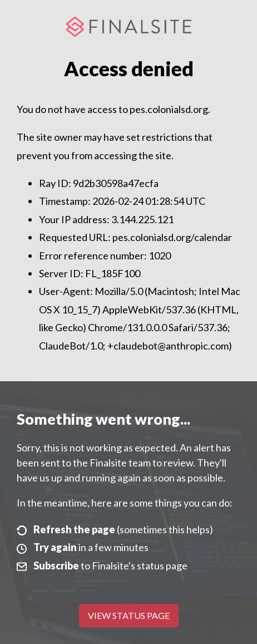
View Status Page (129, 615)
